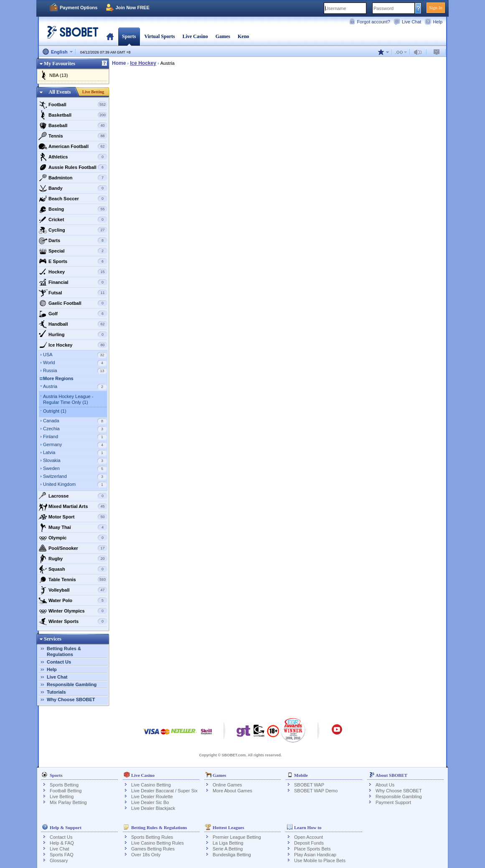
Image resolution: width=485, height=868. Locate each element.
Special (73, 251)
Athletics (73, 157)
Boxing (73, 209)
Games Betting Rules (153, 849)
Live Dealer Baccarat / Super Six (164, 791)
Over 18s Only (146, 855)
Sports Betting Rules (152, 837)
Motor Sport (73, 517)
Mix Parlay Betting (68, 802)
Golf (73, 314)
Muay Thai (73, 527)
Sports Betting (64, 785)
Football (73, 105)
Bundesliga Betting (232, 855)
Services (53, 639)
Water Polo (73, 600)
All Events (60, 92)
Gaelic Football (73, 303)
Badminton (73, 178)
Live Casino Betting (151, 785)
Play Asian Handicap (315, 855)
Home (110, 36)
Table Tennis (73, 580)
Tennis (73, 136)
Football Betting (66, 791)
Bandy (73, 188)
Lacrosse (73, 496)
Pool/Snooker (73, 548)
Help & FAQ (62, 843)
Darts (73, 240)
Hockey (73, 272)
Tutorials (56, 692)
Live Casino (195, 36)
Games (223, 36)
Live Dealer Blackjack (153, 808)
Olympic (73, 538)
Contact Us (59, 662)
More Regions (58, 378)
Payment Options (79, 8)
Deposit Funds (309, 843)
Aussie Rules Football (73, 167)
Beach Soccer (73, 199)
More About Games (232, 791)
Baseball (73, 125)
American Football (73, 146)
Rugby (73, 559)
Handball (73, 324)
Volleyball (73, 590)
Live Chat (411, 22)
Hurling (73, 334)
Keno (243, 36)
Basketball (73, 115)
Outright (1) (55, 411)
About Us (385, 785)
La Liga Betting (228, 843)
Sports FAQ (62, 855)
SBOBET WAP (309, 785)
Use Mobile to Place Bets (320, 860)
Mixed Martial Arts (73, 506)
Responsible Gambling (72, 684)
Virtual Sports (159, 36)
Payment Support (393, 802)
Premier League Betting (237, 837)
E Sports (73, 261)
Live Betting (93, 92)
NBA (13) (59, 75)
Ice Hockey (73, 345)
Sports (129, 36)
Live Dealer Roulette (152, 797)
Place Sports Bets (312, 849)
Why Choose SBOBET (71, 700)
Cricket (73, 220)
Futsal (73, 293)
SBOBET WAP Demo (316, 791)
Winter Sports (73, 621)
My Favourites (60, 64)
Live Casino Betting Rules (157, 843)
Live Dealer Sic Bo (150, 802)
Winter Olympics (73, 611)
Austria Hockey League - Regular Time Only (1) (68, 399)
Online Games (227, 785)
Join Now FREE (132, 8)
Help (438, 22)
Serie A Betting (228, 849)
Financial (73, 282)
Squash (73, 569)
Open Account (309, 837)
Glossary (59, 860)
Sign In (436, 8)
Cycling (73, 230)
